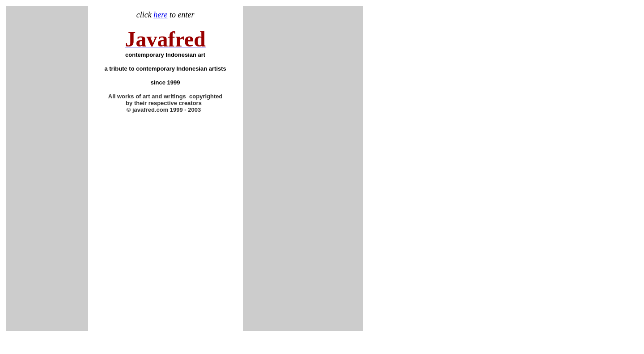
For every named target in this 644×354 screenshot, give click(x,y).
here (160, 15)
